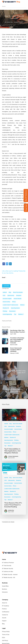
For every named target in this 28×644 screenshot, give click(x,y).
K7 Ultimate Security (8, 569)
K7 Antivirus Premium (8, 563)
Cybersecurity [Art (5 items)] (11, 295)
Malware (6, 437)
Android (6, 424)
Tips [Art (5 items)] (15, 314)
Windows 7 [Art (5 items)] (21, 314)
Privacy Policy (6, 632)
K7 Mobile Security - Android (10, 575)
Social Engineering (16, 443)
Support (4, 621)
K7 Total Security (7, 566)
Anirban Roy (10, 22)
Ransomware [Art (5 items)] (12, 311)
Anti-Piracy (5, 641)
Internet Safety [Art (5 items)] (6, 302)
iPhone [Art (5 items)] (14, 302)
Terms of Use (6, 635)
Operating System (9, 440)
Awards (4, 618)
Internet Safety (8, 432)
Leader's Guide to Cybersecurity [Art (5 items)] (10, 305)
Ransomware (7, 443)
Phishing (16, 440)
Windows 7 (10, 446)
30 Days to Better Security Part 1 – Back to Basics (14, 390)
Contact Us (5, 615)
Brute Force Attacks (18, 424)
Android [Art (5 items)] (5, 292)
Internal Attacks (18, 429)
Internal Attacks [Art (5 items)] (18, 299)
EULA (4, 638)
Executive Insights (9, 429)
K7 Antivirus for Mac (8, 572)
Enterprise (18, 426)
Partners (4, 609)
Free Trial (26, 208)
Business (5, 589)
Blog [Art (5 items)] (10, 292)
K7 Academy (5, 606)
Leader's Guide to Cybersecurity (12, 435)
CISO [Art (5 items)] (4, 295)
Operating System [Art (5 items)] (15, 308)
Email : (4, 278)
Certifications (6, 612)
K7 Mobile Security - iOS (9, 578)
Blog (10, 424)
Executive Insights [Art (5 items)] (7, 299)
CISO (6, 426)
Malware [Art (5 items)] (22, 305)
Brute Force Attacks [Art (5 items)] (18, 292)
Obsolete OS (13, 437)
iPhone (15, 432)
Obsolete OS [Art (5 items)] (6, 308)
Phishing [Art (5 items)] (5, 311)
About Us (5, 603)
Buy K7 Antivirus (26, 196)
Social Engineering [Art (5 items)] (7, 314)
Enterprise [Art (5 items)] (19, 295)
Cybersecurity (11, 426)
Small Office (5, 586)
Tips (5, 446)
